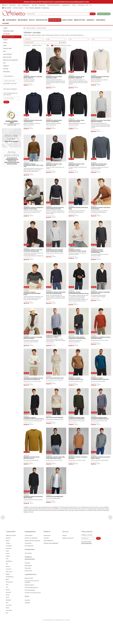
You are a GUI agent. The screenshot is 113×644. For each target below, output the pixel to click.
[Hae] (93, 14)
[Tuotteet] (4, 20)
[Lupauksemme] (66, 5)
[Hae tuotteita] (61, 14)
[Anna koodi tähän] (12, 98)
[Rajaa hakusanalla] (45, 43)
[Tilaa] (98, 560)
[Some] (74, 5)
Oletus (40, 45)
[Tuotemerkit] (13, 5)
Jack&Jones (80, 35)
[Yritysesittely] (42, 5)
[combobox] (61, 14)
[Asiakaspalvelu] (26, 5)
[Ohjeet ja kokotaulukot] (54, 5)
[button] (86, 565)
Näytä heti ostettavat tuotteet (63, 46)
